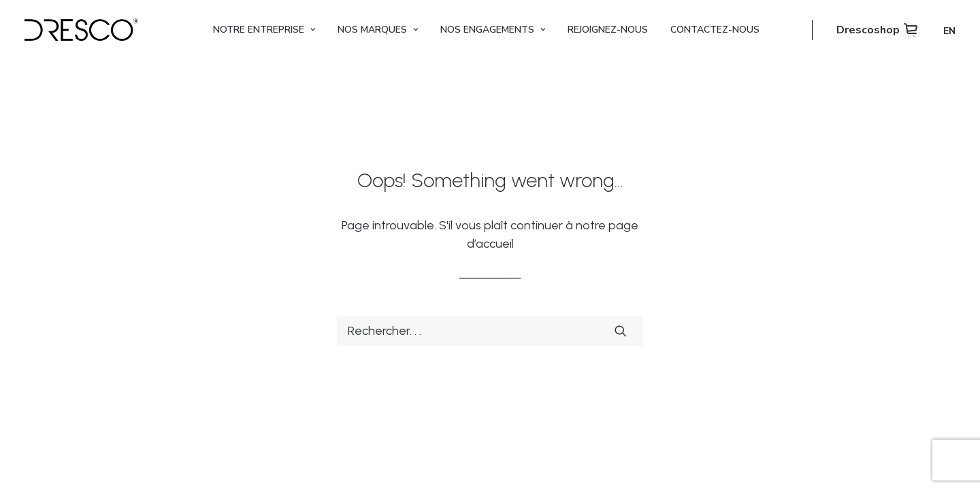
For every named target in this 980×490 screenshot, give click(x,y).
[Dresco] (81, 30)
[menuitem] (264, 30)
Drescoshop (868, 30)
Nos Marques (378, 30)
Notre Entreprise (264, 30)
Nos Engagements (493, 30)
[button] (621, 331)
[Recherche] (490, 331)
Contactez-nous (715, 30)
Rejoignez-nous (608, 30)
